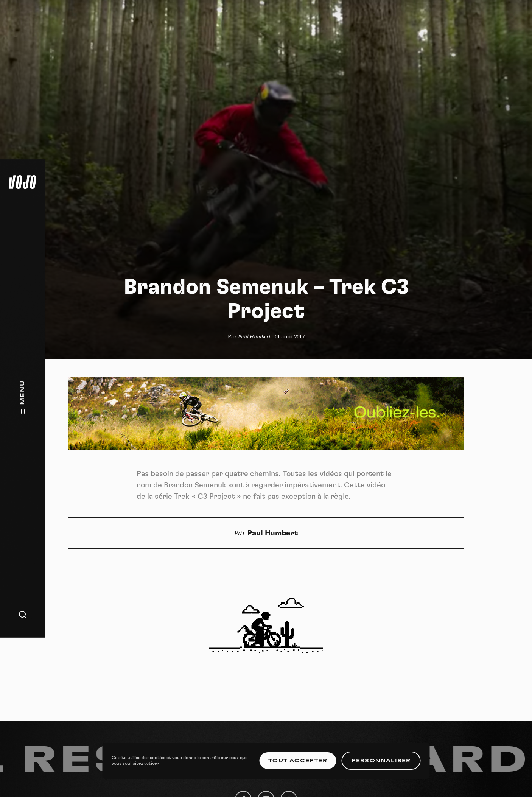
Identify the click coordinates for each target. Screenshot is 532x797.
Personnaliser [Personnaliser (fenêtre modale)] (381, 761)
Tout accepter (298, 761)
